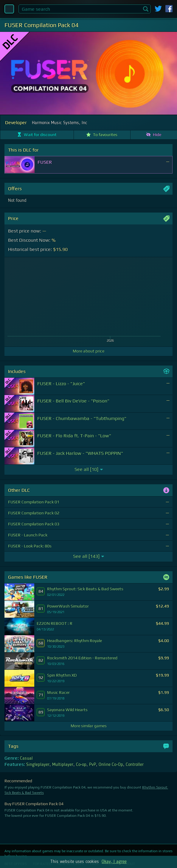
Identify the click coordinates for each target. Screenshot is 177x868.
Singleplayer (38, 765)
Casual (26, 758)
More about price (88, 351)
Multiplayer (63, 765)
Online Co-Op (111, 765)
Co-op (81, 765)
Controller (135, 765)
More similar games (89, 726)
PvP (93, 765)
